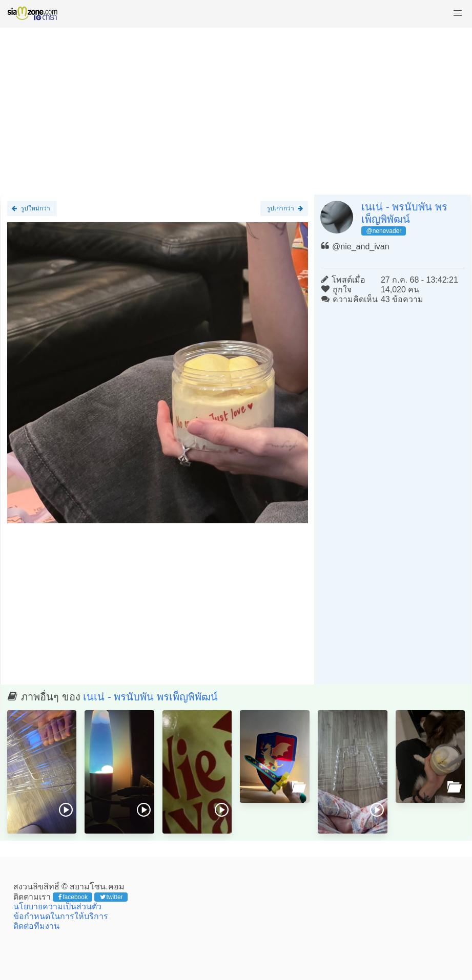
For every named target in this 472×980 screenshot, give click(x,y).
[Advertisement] (236, 106)
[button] (458, 13)
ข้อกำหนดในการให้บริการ (61, 916)
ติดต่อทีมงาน (36, 926)
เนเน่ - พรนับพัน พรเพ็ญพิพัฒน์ (150, 697)
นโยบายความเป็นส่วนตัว (57, 907)
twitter (111, 897)
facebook (73, 897)
